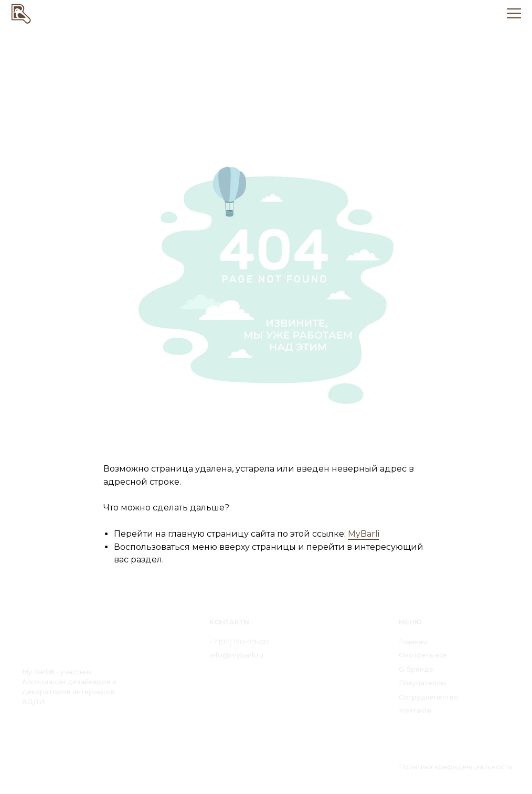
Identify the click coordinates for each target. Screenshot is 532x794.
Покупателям (422, 683)
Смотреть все (423, 655)
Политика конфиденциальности (455, 767)
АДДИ (33, 702)
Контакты (416, 710)
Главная (413, 642)
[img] (22, 13)
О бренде (416, 669)
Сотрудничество (429, 697)
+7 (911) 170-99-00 (239, 642)
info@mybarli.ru (236, 655)
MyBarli (364, 534)
